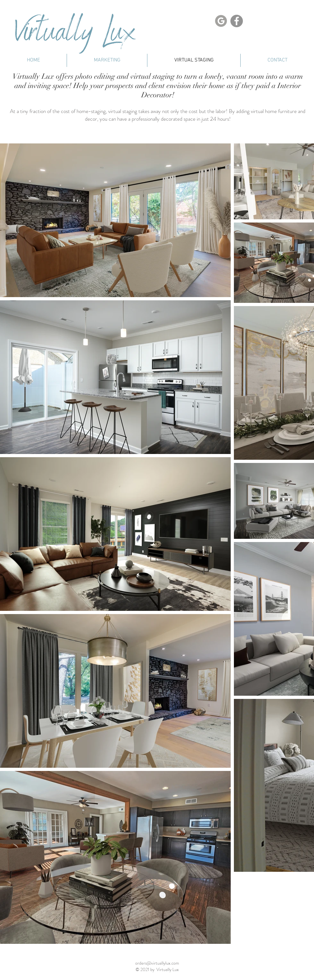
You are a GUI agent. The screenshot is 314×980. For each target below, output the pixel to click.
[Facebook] (237, 21)
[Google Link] (221, 21)
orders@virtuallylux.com (157, 963)
